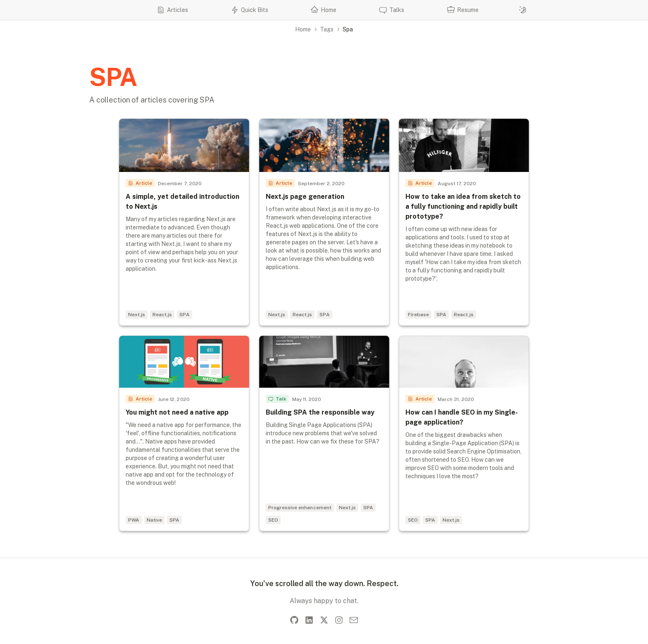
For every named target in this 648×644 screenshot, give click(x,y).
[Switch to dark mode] (523, 10)
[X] (324, 620)
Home (303, 29)
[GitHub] (294, 620)
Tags (327, 29)
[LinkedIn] (309, 620)
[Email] (354, 620)
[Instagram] (339, 620)
